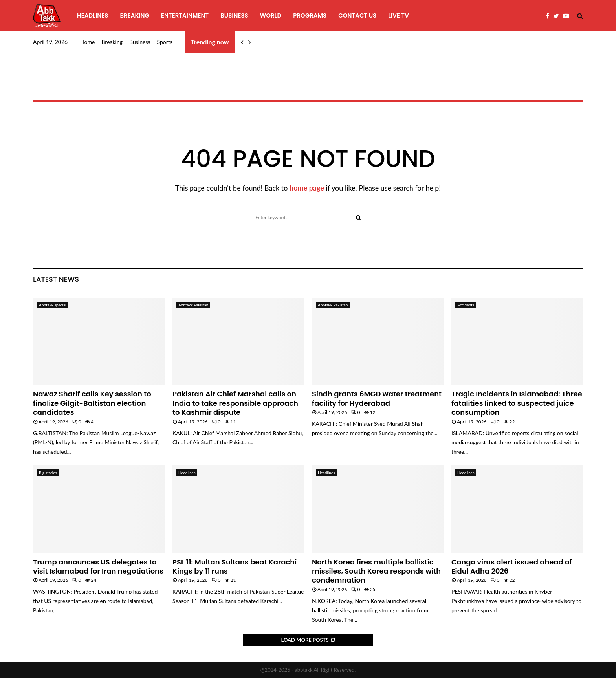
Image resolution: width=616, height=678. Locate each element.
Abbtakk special (52, 305)
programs (310, 16)
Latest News (56, 279)
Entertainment (185, 16)
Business (234, 16)
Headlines (93, 16)
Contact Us (357, 16)
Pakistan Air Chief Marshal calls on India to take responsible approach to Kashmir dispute (235, 403)
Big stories (48, 473)
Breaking (135, 16)
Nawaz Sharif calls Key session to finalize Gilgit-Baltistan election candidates (92, 403)
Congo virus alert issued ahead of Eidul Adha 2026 (512, 566)
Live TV (399, 16)
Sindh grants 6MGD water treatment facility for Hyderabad (377, 398)
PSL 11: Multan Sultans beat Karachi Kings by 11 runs (235, 566)
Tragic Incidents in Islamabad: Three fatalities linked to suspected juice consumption (517, 403)
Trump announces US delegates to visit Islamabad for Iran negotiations (98, 566)
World (271, 16)
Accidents (466, 305)
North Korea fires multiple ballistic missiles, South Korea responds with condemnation (376, 571)
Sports (165, 42)
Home (87, 42)
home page (307, 188)
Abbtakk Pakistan (193, 305)
